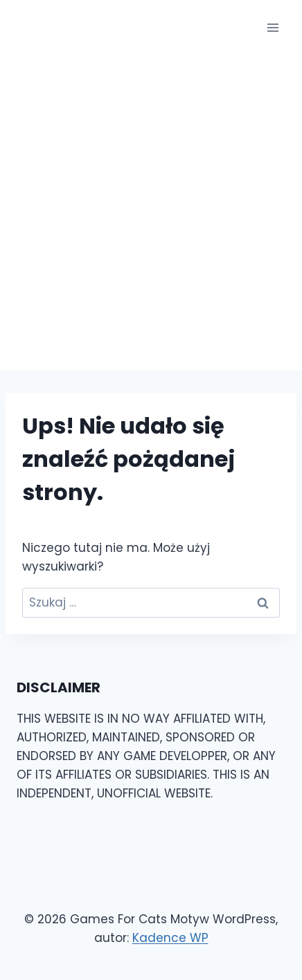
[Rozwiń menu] (273, 27)
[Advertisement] (151, 213)
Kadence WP (170, 938)
